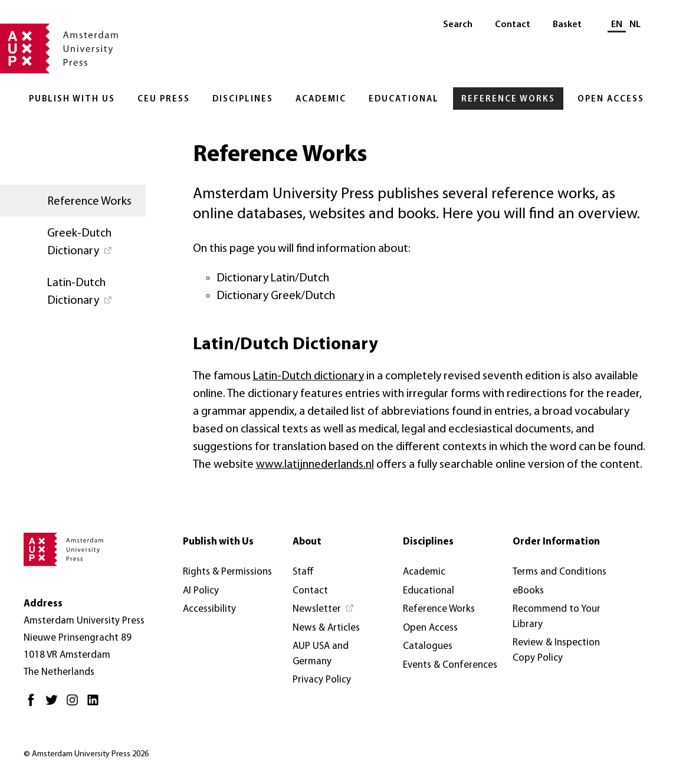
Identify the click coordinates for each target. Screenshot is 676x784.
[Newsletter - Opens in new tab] (324, 609)
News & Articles (326, 628)
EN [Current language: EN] (617, 25)
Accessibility (209, 609)
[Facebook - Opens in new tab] (34, 705)
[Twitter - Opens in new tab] (55, 705)
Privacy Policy (322, 680)
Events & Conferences (450, 665)
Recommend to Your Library (557, 617)
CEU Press (164, 99)
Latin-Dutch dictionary (309, 376)
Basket (567, 25)
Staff (303, 572)
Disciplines (243, 99)
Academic (321, 99)
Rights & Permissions (227, 572)
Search (458, 25)
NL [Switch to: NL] (635, 25)
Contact (513, 25)
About (307, 542)
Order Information (556, 542)
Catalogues (428, 646)
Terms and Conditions (559, 572)
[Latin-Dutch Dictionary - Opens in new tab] (73, 291)
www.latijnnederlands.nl (315, 465)
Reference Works (508, 99)
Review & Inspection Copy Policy (556, 650)
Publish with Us (72, 99)
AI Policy (201, 591)
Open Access (611, 99)
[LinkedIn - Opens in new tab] (96, 705)
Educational (404, 99)
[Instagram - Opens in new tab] (75, 705)
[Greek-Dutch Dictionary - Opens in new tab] (73, 241)
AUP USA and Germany (321, 654)
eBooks (528, 591)
